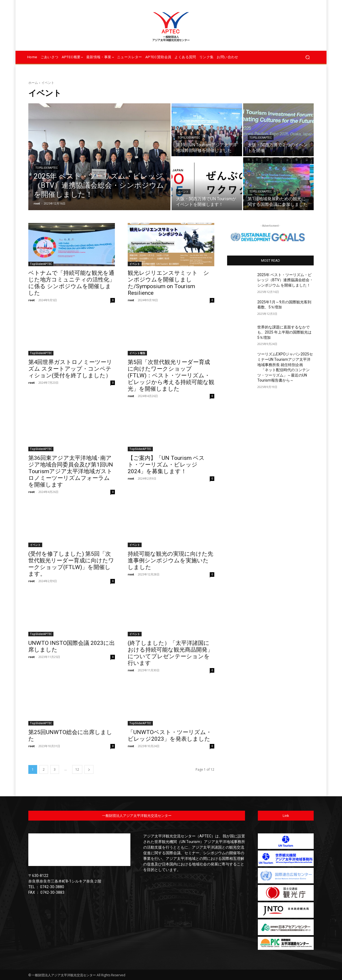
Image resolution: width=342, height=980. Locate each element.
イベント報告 (137, 353)
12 (77, 769)
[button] (307, 57)
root (32, 300)
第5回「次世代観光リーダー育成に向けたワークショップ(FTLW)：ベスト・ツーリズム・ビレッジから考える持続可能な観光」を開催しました (171, 375)
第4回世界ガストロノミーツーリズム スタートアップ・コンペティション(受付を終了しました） (70, 369)
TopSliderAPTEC (47, 168)
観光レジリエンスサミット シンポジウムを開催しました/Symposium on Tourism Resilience (168, 283)
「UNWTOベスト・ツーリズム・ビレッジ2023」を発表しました (170, 736)
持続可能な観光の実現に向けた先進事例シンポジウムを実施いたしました (170, 560)
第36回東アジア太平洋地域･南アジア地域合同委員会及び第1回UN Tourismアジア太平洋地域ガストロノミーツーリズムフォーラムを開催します (71, 471)
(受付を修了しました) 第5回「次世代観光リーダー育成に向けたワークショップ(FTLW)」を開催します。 (71, 564)
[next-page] (89, 769)
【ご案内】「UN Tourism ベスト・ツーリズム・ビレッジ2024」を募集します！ (166, 465)
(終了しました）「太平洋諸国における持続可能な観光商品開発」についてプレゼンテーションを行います (170, 653)
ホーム (33, 83)
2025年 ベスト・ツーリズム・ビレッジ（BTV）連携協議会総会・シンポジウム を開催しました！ (285, 280)
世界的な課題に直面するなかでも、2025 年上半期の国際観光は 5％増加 (284, 332)
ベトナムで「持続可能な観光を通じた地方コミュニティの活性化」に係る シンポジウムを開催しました (72, 283)
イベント (183, 192)
